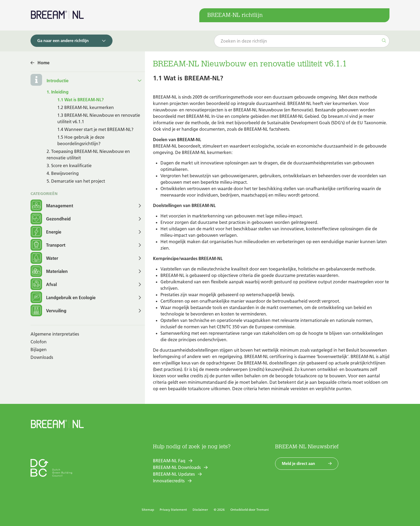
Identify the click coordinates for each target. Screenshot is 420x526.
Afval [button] (44, 285)
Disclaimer (200, 510)
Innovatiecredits (169, 481)
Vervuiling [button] (48, 311)
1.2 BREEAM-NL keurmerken (86, 107)
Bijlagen (39, 350)
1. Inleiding (58, 92)
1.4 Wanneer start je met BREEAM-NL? (95, 129)
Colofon (39, 342)
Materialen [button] (49, 271)
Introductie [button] (58, 81)
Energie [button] (46, 232)
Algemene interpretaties (55, 334)
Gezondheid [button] (51, 219)
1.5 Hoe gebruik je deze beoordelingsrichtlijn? (81, 140)
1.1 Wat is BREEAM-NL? (80, 100)
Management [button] (52, 206)
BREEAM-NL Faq (169, 461)
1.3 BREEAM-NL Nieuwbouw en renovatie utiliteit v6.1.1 (99, 118)
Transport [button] (48, 245)
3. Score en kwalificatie (69, 166)
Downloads (42, 357)
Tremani (262, 510)
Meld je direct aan (298, 463)
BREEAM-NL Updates (174, 474)
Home (44, 63)
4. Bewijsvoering (63, 173)
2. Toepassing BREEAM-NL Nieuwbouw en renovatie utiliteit (88, 155)
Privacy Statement (173, 510)
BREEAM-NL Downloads (177, 467)
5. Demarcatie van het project (76, 181)
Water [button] (44, 258)
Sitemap (148, 510)
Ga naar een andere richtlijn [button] (63, 41)
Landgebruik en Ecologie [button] (63, 298)
